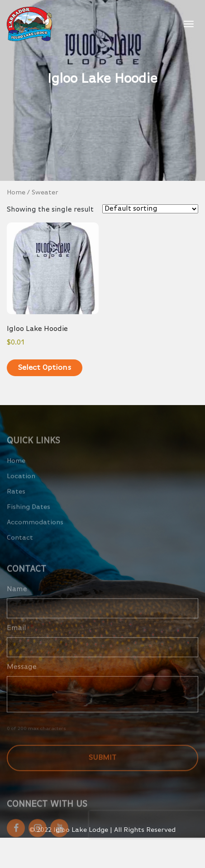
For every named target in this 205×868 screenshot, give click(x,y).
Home (16, 193)
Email (20, 636)
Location (21, 484)
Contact (20, 545)
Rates (16, 499)
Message (22, 675)
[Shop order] (150, 209)
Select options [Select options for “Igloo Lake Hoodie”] (45, 368)
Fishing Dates (29, 515)
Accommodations (35, 530)
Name (17, 597)
